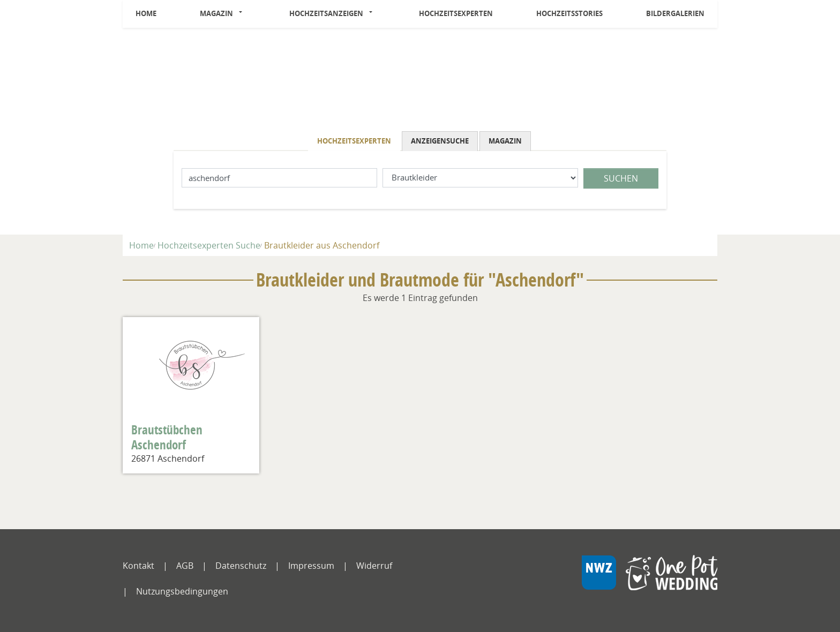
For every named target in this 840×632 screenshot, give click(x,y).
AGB (185, 566)
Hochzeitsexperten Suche (209, 245)
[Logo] (420, 82)
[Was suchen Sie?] (480, 178)
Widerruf (374, 566)
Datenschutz (241, 566)
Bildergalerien (675, 13)
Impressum (311, 566)
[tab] (355, 141)
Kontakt (138, 566)
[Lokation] (279, 178)
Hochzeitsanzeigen (326, 13)
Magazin (216, 13)
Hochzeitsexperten (456, 13)
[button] (244, 14)
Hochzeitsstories (569, 13)
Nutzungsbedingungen (182, 591)
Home (146, 13)
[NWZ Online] (649, 581)
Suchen (621, 178)
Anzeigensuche (440, 141)
